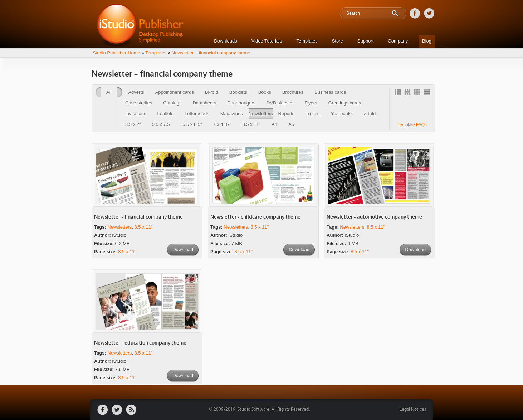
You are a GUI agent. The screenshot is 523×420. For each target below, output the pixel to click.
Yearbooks (342, 114)
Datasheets (204, 103)
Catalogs (172, 103)
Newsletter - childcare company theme (255, 217)
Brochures (293, 92)
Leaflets (166, 114)
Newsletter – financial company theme (211, 53)
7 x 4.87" (222, 124)
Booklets (238, 92)
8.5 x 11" (251, 124)
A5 (291, 124)
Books (265, 92)
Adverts (136, 92)
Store (338, 41)
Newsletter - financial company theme (138, 217)
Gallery (399, 93)
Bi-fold (212, 92)
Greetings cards (345, 103)
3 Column (409, 93)
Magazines (232, 114)
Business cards (330, 92)
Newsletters (261, 114)
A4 (274, 124)
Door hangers (241, 103)
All (109, 92)
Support (366, 41)
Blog (427, 41)
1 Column (428, 93)
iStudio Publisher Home (116, 53)
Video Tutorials (267, 41)
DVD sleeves (280, 103)
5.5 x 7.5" (162, 124)
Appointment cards (175, 92)
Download (183, 250)
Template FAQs (412, 125)
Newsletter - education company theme (140, 343)
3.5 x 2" (133, 124)
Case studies (139, 103)
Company (398, 41)
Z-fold (370, 114)
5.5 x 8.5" (192, 124)
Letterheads (197, 114)
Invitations (136, 114)
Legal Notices (413, 409)
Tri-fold (313, 114)
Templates (307, 41)
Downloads (225, 41)
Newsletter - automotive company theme (374, 217)
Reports (287, 114)
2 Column (418, 93)
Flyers (311, 103)
